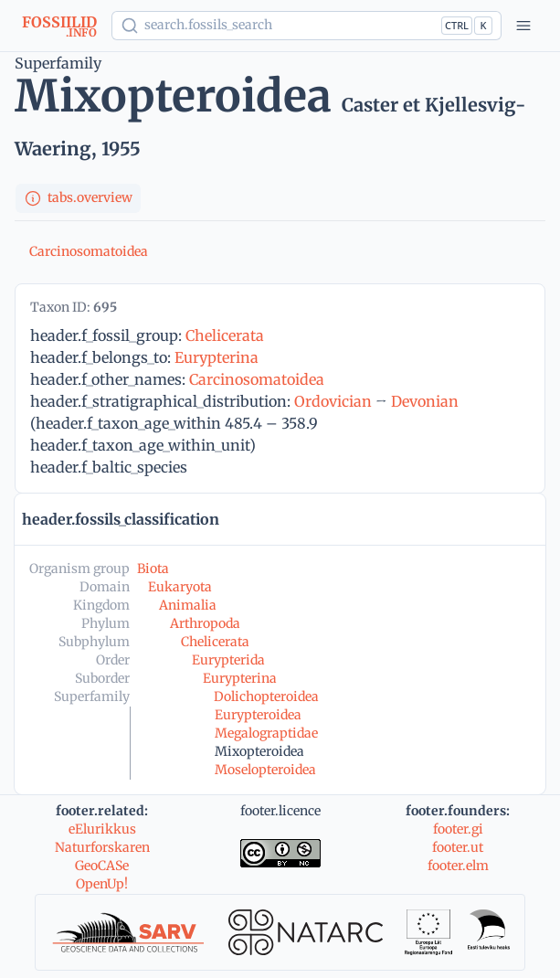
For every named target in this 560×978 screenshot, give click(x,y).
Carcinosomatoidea (89, 251)
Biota (153, 569)
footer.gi (458, 829)
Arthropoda (205, 623)
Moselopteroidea (265, 770)
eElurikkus (102, 829)
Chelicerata (225, 335)
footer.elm (458, 866)
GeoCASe (102, 866)
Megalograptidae (266, 733)
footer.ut (458, 847)
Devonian (425, 401)
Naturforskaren (102, 847)
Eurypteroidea (258, 715)
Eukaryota (180, 587)
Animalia (188, 605)
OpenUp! (102, 884)
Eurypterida (228, 660)
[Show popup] (306, 26)
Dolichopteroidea (266, 696)
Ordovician (333, 401)
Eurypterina (217, 357)
